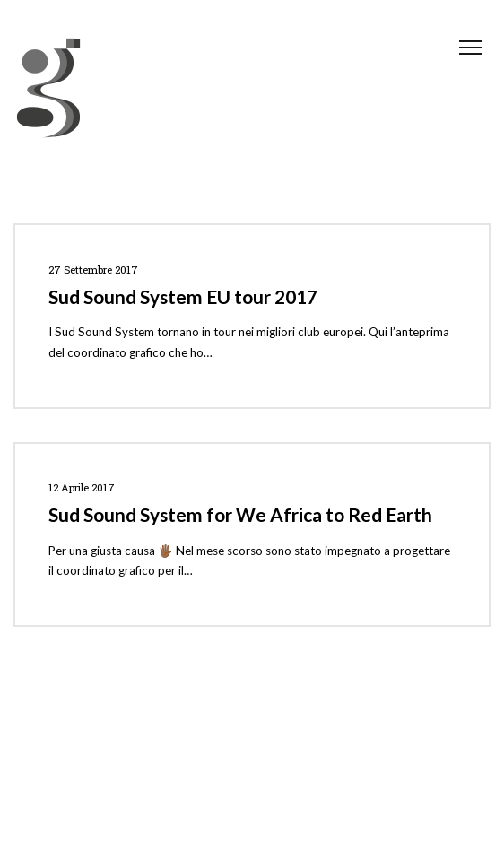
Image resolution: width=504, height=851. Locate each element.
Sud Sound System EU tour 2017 (183, 296)
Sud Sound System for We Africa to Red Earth (240, 514)
